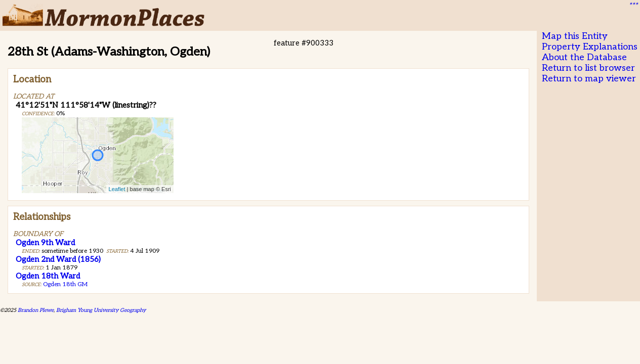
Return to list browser (588, 68)
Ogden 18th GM (65, 284)
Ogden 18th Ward (48, 276)
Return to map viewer (589, 79)
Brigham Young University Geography (101, 310)
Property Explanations (590, 47)
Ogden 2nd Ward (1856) (58, 259)
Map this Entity (575, 36)
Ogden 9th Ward (45, 243)
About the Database (584, 57)
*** (633, 6)
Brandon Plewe (36, 310)
